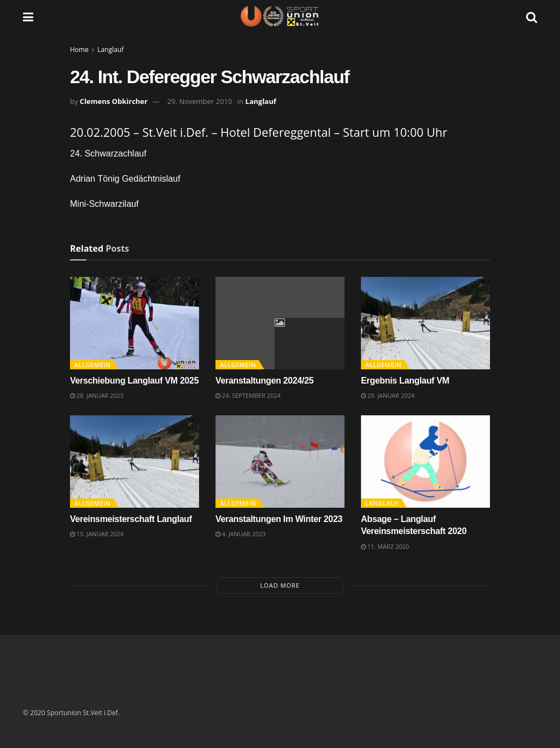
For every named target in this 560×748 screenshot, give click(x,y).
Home (79, 50)
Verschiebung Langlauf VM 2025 (134, 381)
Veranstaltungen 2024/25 (264, 381)
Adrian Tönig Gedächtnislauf (125, 179)
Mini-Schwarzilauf (104, 204)
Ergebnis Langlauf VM (405, 381)
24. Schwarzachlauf (108, 153)
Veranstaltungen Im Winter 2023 (279, 519)
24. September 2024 (248, 395)
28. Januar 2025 (97, 395)
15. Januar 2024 (97, 534)
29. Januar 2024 (388, 395)
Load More (280, 585)
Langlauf (110, 50)
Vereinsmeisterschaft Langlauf (131, 519)
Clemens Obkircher (114, 101)
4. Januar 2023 (241, 534)
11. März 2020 (385, 546)
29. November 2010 (200, 101)
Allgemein (92, 365)
